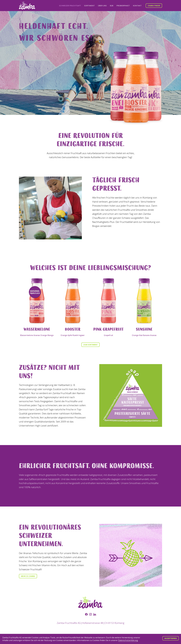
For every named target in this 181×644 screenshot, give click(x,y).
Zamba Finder (154, 6)
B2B (112, 6)
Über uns (102, 6)
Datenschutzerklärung (128, 640)
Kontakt (137, 6)
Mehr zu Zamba (28, 576)
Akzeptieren (171, 638)
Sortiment (89, 6)
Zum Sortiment (90, 345)
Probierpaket (123, 6)
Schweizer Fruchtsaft (70, 6)
